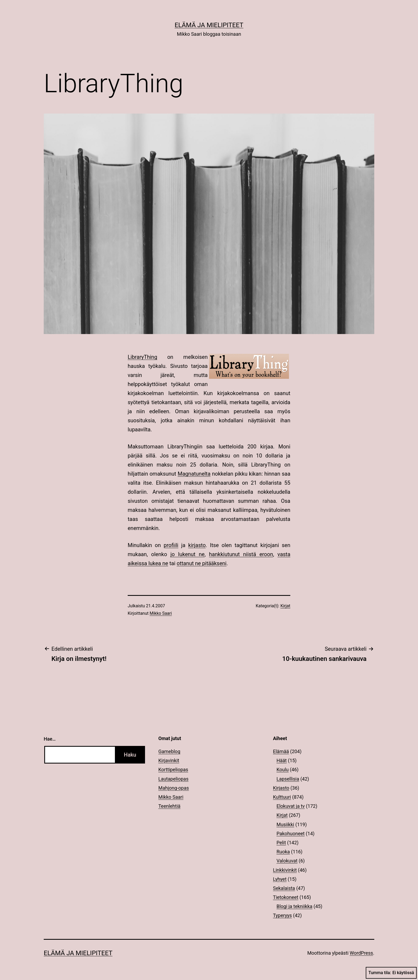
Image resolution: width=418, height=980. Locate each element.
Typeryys (282, 915)
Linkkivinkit (285, 870)
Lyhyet (280, 879)
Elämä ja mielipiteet (209, 25)
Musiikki (285, 824)
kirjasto (197, 545)
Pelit (281, 843)
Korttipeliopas (173, 770)
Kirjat (285, 606)
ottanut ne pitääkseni (202, 563)
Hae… (50, 739)
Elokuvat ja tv (291, 806)
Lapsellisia (288, 779)
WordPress (361, 953)
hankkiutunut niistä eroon (241, 554)
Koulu (283, 770)
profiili (171, 545)
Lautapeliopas (173, 779)
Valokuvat (287, 861)
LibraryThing (142, 357)
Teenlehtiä (169, 806)
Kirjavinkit (169, 760)
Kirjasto (281, 788)
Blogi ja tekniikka (294, 906)
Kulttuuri (282, 797)
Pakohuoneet (290, 834)
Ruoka (283, 852)
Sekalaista (284, 888)
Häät (282, 760)
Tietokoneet (286, 897)
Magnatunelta (194, 474)
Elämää (281, 751)
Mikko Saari (161, 613)
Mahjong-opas (174, 788)
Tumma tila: (391, 973)
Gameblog (169, 751)
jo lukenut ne (187, 554)
